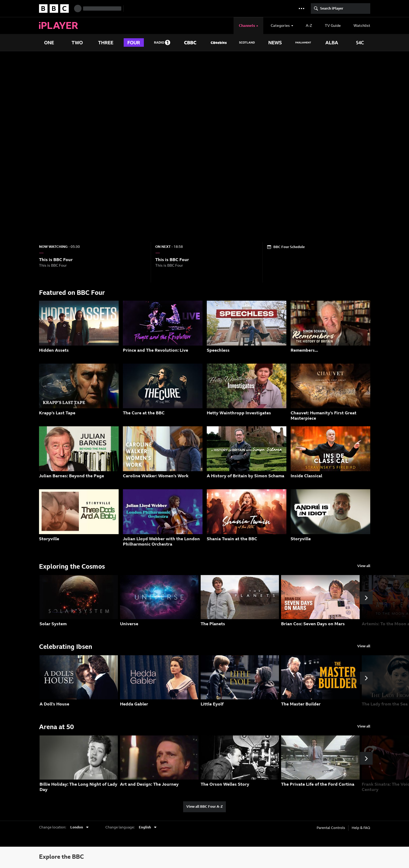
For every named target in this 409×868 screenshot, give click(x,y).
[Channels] (249, 25)
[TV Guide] (333, 25)
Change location (52, 827)
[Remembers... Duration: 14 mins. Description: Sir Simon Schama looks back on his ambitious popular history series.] (330, 329)
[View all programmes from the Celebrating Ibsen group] (364, 647)
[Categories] (282, 25)
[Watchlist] (359, 25)
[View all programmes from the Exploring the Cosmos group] (364, 567)
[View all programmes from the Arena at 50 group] (364, 727)
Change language (120, 827)
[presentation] (257, 26)
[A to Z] (309, 25)
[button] (302, 8)
